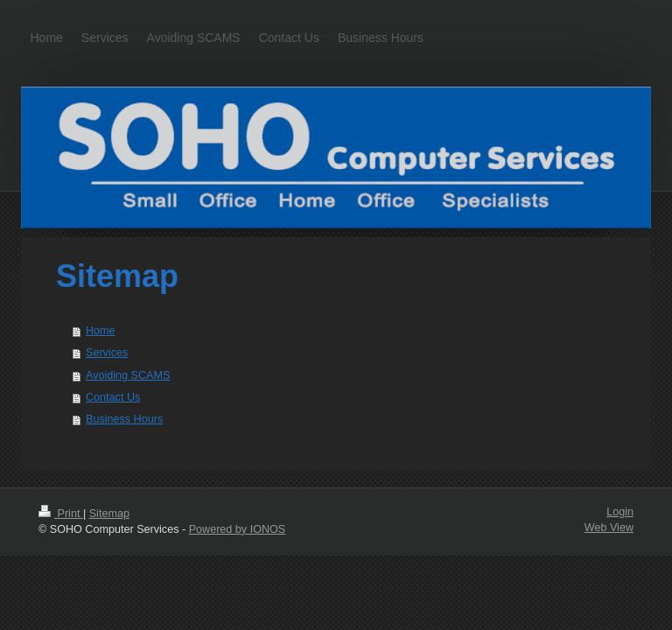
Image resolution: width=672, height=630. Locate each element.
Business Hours (124, 419)
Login (620, 512)
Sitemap (109, 514)
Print (61, 514)
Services (107, 353)
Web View (609, 528)
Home (101, 331)
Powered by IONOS (238, 529)
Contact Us (113, 397)
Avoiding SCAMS (128, 375)
